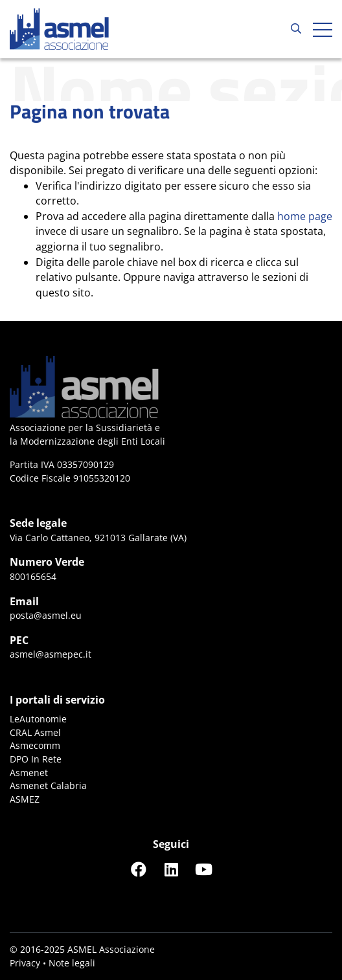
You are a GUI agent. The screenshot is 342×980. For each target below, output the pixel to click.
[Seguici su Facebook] (139, 869)
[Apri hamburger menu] (323, 29)
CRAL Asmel (35, 732)
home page (305, 216)
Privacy (25, 963)
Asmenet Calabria (48, 785)
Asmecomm (35, 745)
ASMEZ (25, 799)
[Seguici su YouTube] (203, 869)
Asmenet (29, 773)
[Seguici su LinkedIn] (171, 869)
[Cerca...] (296, 29)
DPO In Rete (36, 759)
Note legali (72, 963)
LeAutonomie (38, 719)
